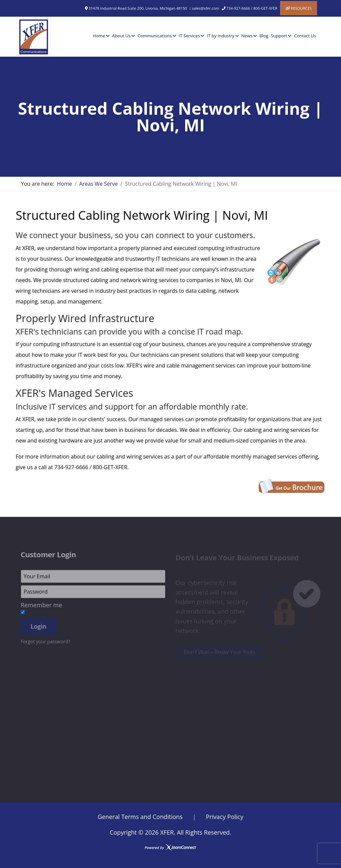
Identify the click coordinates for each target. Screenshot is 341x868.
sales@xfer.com (205, 8)
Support (279, 36)
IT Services (189, 36)
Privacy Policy (224, 817)
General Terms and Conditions (140, 817)
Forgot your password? (45, 644)
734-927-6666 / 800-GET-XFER (252, 8)
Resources (301, 8)
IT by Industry (220, 36)
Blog (264, 36)
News (247, 36)
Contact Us (305, 36)
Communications (155, 36)
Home (99, 36)
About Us (122, 36)
